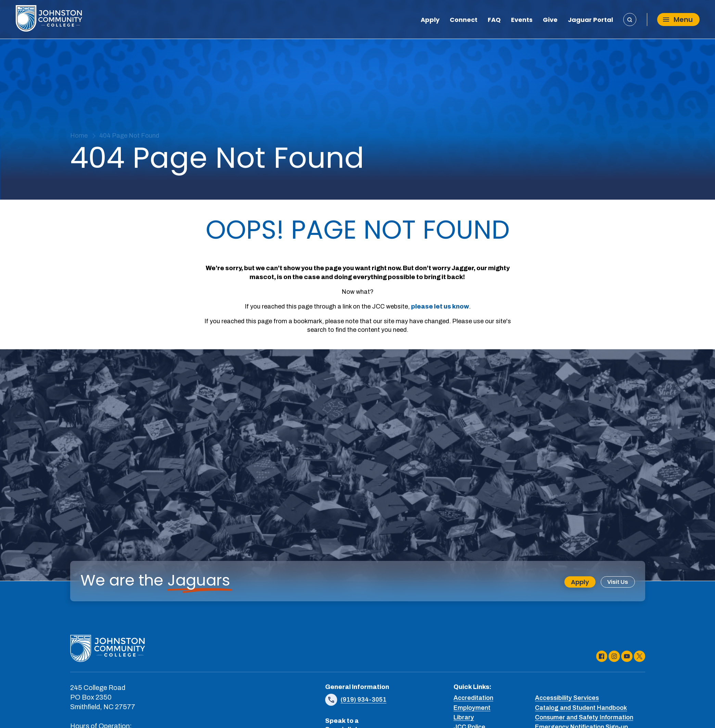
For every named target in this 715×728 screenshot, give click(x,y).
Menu (678, 21)
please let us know (440, 306)
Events (522, 22)
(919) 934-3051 (363, 700)
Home (79, 136)
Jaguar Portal (590, 22)
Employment (472, 708)
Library (464, 718)
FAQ (494, 22)
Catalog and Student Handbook (581, 708)
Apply (430, 22)
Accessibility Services (567, 699)
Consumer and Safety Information (584, 718)
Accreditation (473, 699)
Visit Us (617, 582)
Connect (464, 22)
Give (550, 22)
